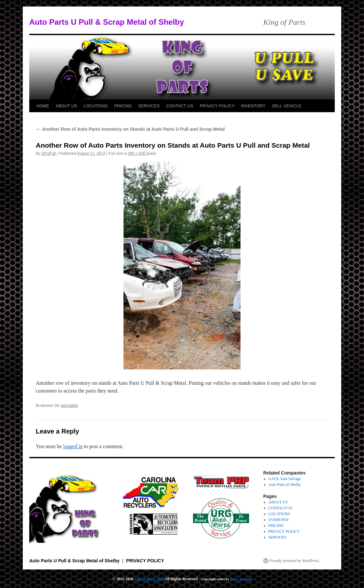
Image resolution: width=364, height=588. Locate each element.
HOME (43, 106)
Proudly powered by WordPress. (295, 561)
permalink (69, 406)
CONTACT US (180, 106)
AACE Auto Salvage (285, 479)
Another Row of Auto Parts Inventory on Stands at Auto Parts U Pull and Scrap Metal (130, 129)
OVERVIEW (279, 520)
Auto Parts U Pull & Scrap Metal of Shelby (107, 22)
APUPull (49, 154)
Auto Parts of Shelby (285, 485)
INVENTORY (253, 106)
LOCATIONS (96, 106)
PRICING (123, 106)
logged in (73, 446)
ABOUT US (66, 106)
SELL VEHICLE (287, 106)
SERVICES (149, 106)
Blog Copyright (241, 579)
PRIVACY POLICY (217, 106)
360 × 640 (136, 154)
